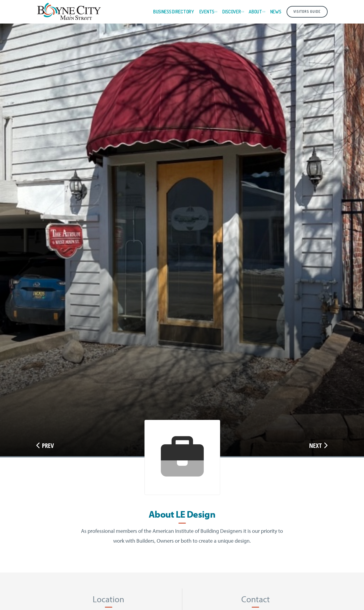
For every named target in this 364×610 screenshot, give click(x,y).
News (276, 12)
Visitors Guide (307, 11)
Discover (232, 12)
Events (207, 12)
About (255, 12)
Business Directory (174, 12)
